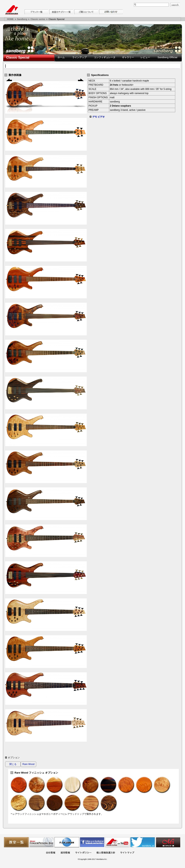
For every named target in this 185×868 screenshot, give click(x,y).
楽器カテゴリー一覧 (61, 12)
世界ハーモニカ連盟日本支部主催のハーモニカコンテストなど (67, 842)
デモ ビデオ (99, 117)
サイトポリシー (83, 853)
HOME (10, 19)
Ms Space (168, 842)
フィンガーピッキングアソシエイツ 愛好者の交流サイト (42, 842)
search (175, 5)
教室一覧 (16, 842)
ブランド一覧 (36, 12)
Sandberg (22, 19)
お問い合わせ (111, 12)
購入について (86, 12)
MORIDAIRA (12, 10)
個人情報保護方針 (106, 853)
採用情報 (65, 853)
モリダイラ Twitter (143, 842)
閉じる (13, 764)
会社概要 (51, 853)
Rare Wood (28, 764)
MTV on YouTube (117, 842)
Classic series (38, 19)
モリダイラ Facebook (92, 842)
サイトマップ (127, 853)
